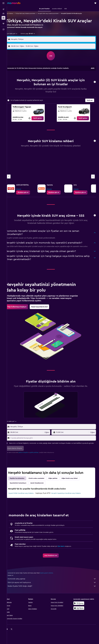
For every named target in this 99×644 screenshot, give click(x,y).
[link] (41, 124)
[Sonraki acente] (93, 182)
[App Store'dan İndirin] (80, 621)
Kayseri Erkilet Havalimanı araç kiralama (23, 505)
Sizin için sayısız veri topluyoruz (54, 595)
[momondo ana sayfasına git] (14, 3)
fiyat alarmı (65, 559)
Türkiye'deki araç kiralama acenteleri (30, 13)
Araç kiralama (14, 13)
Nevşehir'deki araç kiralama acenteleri (53, 13)
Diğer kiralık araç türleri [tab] (74, 489)
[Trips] (3, 24)
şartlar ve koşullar (28, 463)
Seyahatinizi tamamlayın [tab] (22, 494)
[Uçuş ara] (3, 9)
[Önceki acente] (13, 182)
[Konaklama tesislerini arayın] (3, 14)
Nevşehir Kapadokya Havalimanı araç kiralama (68, 504)
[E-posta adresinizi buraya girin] (55, 446)
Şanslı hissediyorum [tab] (41, 494)
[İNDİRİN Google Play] (80, 616)
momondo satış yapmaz (54, 591)
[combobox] (16, 39)
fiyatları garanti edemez (51, 585)
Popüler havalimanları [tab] (21, 489)
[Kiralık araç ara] (3, 18)
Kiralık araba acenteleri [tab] (41, 489)
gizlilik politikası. (39, 463)
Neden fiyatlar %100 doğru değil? (54, 599)
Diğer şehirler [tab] (57, 489)
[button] (3, 3)
